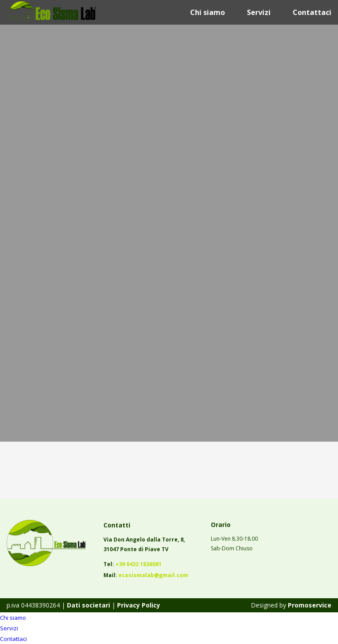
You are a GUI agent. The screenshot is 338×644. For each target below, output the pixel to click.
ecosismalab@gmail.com (153, 575)
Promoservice (310, 605)
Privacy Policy (139, 605)
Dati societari (88, 605)
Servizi (259, 12)
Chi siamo (208, 12)
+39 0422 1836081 (138, 564)
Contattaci (312, 12)
